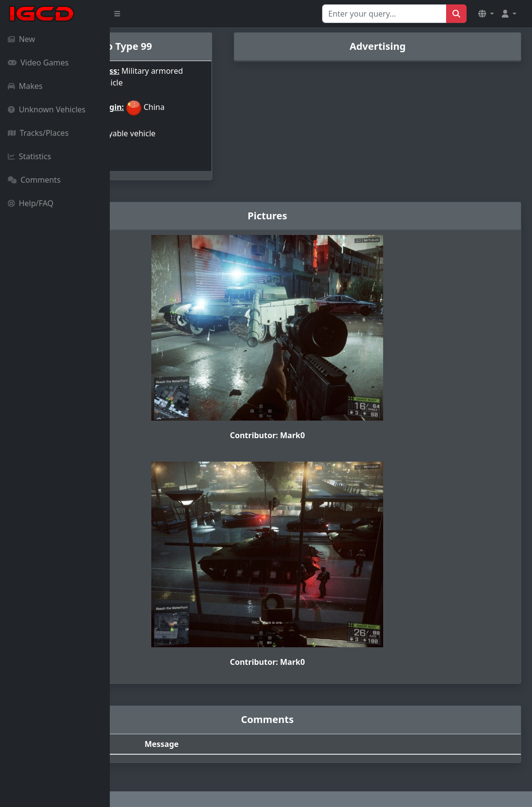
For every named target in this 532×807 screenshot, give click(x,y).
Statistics (30, 156)
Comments (34, 180)
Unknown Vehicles (47, 109)
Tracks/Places (38, 133)
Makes (25, 86)
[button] (486, 14)
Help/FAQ (31, 203)
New (21, 39)
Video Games (38, 63)
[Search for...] (384, 14)
